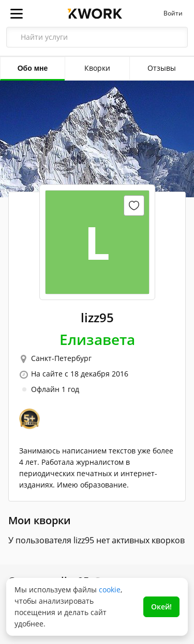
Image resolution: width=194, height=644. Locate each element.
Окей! (161, 607)
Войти (173, 13)
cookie (110, 590)
